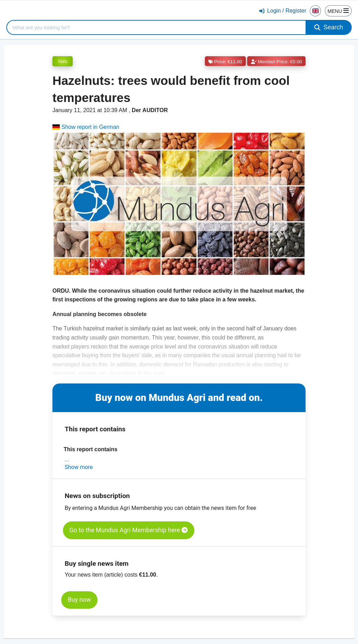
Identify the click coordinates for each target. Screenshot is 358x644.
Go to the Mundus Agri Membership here (129, 530)
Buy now (79, 600)
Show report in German (86, 127)
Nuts (63, 61)
